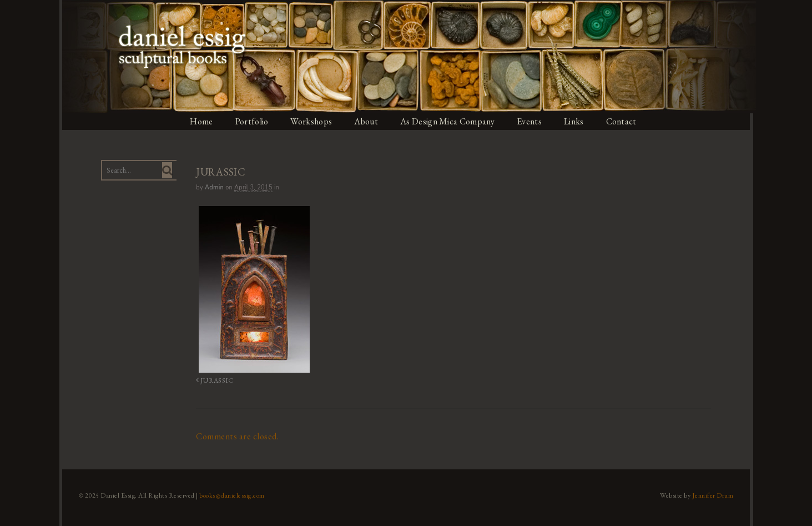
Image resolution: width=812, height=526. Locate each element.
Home (200, 121)
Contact (626, 121)
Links (578, 121)
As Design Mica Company (450, 121)
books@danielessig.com (229, 494)
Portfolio (251, 121)
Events (533, 121)
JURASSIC (211, 380)
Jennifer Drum (716, 494)
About (367, 121)
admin (213, 187)
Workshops (312, 121)
